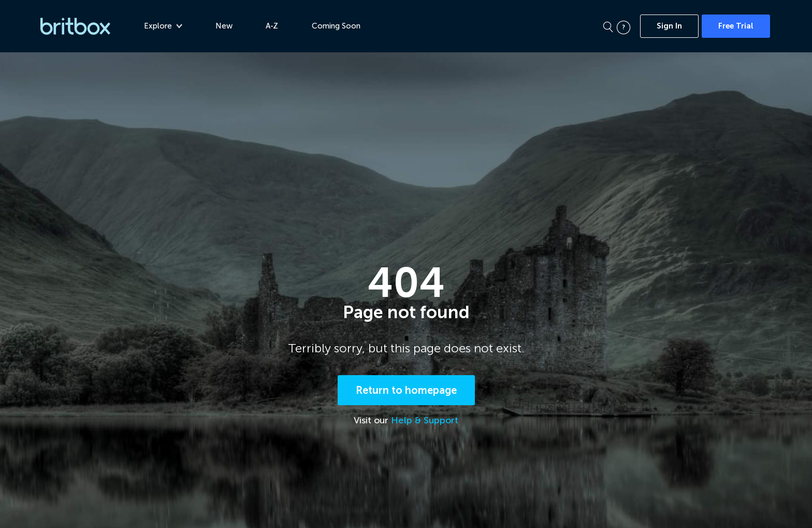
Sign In (669, 26)
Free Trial (736, 26)
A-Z (272, 26)
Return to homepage (406, 390)
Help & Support (425, 420)
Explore (163, 26)
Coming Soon (336, 26)
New (224, 26)
